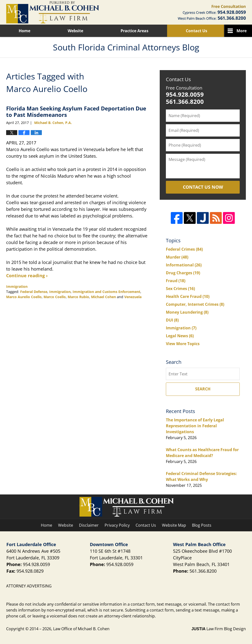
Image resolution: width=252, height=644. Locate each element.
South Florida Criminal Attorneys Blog (53, 12)
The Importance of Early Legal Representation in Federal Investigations (195, 426)
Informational (184, 265)
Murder (177, 257)
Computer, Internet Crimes (195, 304)
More (242, 31)
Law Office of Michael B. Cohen (81, 629)
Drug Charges (183, 273)
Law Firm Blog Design (219, 629)
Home (24, 31)
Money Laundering (187, 312)
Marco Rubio (78, 297)
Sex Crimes (180, 289)
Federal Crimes (184, 249)
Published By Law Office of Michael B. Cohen (212, 12)
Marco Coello (55, 297)
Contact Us (197, 31)
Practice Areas (134, 31)
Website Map (174, 525)
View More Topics (183, 344)
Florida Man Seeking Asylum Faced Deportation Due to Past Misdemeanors (76, 111)
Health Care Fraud (188, 296)
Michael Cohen (103, 297)
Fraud (176, 281)
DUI (172, 320)
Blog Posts (202, 525)
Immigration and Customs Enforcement (106, 292)
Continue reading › (27, 276)
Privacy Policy (117, 525)
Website (75, 31)
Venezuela (133, 297)
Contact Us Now (203, 187)
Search (203, 389)
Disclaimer (89, 525)
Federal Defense (34, 292)
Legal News (180, 336)
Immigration (17, 286)
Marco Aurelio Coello (24, 297)
